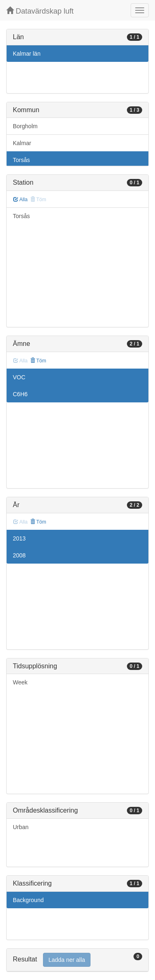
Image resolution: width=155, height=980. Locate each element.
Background (28, 900)
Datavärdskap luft (40, 11)
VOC (19, 377)
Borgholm (25, 126)
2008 (19, 555)
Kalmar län (27, 54)
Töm (38, 361)
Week (20, 682)
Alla (20, 200)
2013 (19, 538)
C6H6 (20, 394)
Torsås (21, 160)
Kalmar (22, 143)
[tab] (77, 960)
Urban (21, 827)
